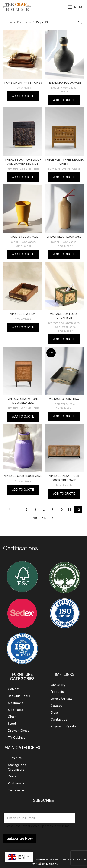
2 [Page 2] (26, 509)
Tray (71, 404)
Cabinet (14, 689)
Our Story (58, 685)
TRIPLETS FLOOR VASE (23, 237)
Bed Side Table (30, 169)
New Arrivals (23, 88)
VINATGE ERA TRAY (23, 314)
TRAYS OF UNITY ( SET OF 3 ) (23, 83)
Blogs (55, 712)
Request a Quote (63, 726)
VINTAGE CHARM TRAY (64, 399)
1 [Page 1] (18, 509)
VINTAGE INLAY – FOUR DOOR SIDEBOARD (64, 478)
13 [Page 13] (35, 518)
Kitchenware (17, 783)
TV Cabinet (16, 737)
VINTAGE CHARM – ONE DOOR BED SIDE (23, 401)
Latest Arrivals (61, 699)
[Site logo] (17, 6)
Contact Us (59, 719)
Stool (12, 724)
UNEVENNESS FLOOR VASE (64, 237)
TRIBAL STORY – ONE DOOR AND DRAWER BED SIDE (23, 162)
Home (8, 22)
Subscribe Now (20, 838)
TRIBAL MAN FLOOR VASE (64, 83)
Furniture (13, 169)
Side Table (16, 710)
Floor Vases (69, 88)
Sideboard (16, 703)
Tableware (60, 404)
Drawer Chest (71, 169)
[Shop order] (80, 22)
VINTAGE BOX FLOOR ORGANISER (64, 316)
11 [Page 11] (69, 509)
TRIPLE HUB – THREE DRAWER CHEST (64, 162)
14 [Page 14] (44, 518)
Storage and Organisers (64, 323)
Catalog (56, 706)
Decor (55, 88)
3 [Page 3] (35, 509)
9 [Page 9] (52, 509)
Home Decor (64, 91)
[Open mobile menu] (76, 7)
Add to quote (23, 96)
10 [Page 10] (61, 509)
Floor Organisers (64, 327)
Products (24, 22)
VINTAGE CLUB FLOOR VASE (23, 476)
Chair (12, 717)
